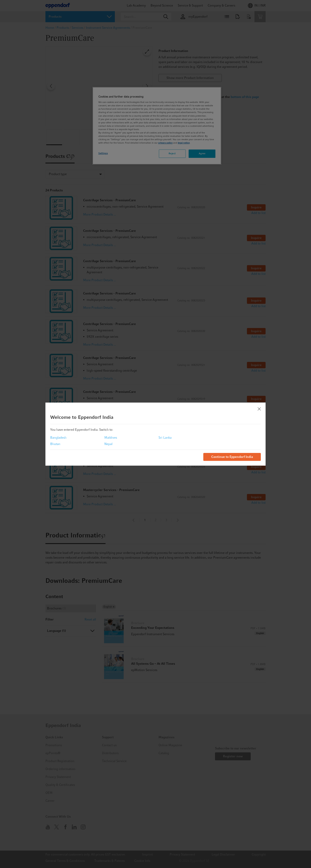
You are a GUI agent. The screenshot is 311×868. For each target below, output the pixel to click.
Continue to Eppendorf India (232, 457)
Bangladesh (58, 438)
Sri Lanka (165, 438)
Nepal (108, 444)
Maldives (111, 438)
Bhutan (55, 444)
